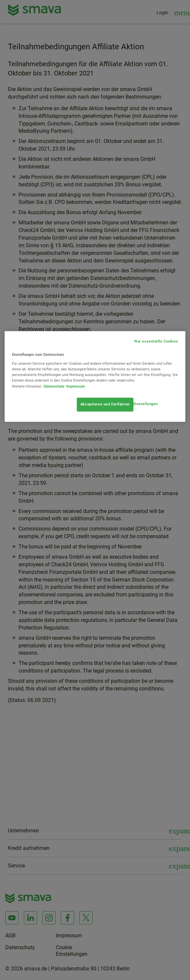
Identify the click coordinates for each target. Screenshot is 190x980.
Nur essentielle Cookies (156, 342)
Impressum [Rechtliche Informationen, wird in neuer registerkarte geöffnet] (76, 386)
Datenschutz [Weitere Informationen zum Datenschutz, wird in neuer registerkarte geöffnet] (54, 386)
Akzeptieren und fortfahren (105, 404)
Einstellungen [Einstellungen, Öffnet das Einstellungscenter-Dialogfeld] (146, 404)
